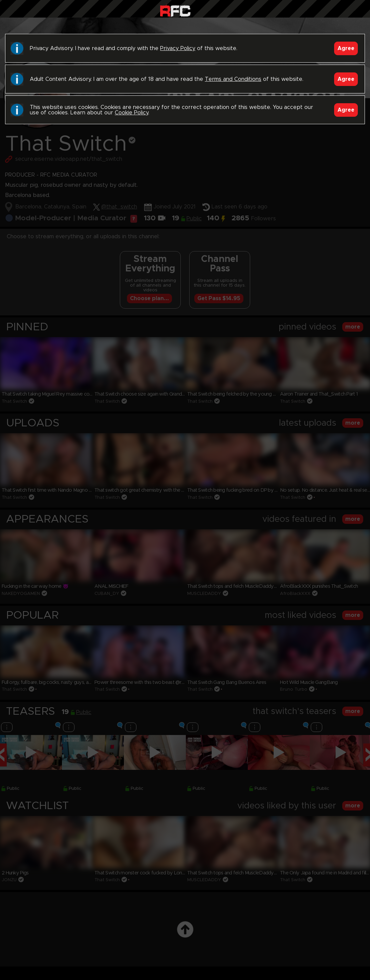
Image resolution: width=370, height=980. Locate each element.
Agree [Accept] (346, 48)
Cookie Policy (132, 113)
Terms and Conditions (233, 79)
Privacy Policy (178, 48)
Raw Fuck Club (175, 10)
